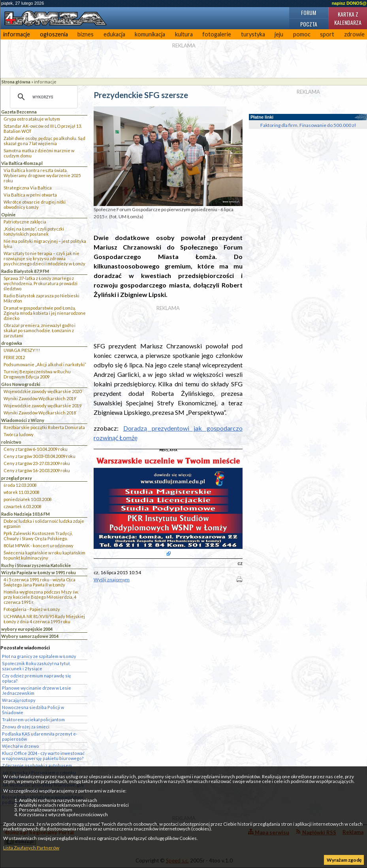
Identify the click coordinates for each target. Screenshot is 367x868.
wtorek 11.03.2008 (21, 492)
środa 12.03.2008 (20, 485)
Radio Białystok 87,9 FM (25, 271)
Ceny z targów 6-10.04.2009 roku (36, 449)
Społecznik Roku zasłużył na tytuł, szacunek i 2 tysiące (36, 666)
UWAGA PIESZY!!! (22, 350)
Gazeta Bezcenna (19, 112)
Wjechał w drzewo (21, 746)
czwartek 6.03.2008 (22, 506)
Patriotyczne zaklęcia (25, 222)
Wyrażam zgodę (344, 860)
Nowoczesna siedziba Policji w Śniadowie (33, 710)
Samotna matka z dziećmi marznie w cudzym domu (39, 153)
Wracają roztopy (19, 700)
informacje (17, 34)
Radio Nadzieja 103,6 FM (25, 514)
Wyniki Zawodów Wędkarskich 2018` (40, 413)
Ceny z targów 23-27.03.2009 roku (37, 463)
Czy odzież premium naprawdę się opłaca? (37, 678)
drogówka (12, 343)
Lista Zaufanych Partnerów (31, 848)
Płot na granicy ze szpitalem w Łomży (39, 656)
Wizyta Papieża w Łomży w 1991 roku (39, 572)
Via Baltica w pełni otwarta (30, 195)
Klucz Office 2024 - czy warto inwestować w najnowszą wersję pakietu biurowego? (43, 756)
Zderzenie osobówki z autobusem (37, 765)
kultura (184, 34)
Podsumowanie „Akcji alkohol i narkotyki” (45, 364)
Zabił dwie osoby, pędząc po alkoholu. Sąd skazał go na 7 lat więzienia (44, 141)
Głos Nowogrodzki (21, 384)
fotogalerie (217, 34)
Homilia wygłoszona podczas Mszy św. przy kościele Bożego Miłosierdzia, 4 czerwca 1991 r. (41, 597)
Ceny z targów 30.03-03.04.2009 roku (40, 456)
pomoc (302, 34)
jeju (279, 34)
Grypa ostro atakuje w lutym (32, 119)
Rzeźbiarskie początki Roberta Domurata (44, 427)
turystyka (253, 34)
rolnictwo (11, 442)
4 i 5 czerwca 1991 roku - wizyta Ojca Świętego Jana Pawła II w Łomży (40, 582)
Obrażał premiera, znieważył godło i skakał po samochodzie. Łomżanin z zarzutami (40, 330)
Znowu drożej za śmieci (26, 727)
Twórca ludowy (19, 434)
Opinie (8, 215)
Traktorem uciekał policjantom (33, 720)
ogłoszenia (54, 34)
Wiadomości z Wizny (23, 420)
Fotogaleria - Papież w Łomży (32, 609)
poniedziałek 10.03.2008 (27, 499)
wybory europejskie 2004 (27, 629)
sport (327, 34)
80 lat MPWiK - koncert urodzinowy (39, 546)
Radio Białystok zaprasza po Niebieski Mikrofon (41, 298)
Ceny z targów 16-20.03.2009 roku (37, 470)
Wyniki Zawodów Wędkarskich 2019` (40, 398)
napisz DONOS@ (349, 3)
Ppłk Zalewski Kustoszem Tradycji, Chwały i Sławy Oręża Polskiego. (38, 536)
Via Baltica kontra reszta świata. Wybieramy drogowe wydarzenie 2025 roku (42, 175)
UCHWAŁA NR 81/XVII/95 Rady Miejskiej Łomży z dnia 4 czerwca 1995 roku (44, 619)
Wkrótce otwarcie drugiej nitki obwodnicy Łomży (35, 204)
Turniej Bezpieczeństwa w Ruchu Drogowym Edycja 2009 (37, 374)
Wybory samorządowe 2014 (30, 636)
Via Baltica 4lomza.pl (22, 163)
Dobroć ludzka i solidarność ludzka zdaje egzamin (44, 524)
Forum (309, 12)
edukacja (114, 34)
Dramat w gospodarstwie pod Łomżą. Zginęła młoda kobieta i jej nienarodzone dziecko (45, 313)
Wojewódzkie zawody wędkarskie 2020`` (44, 391)
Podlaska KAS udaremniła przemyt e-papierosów (40, 736)
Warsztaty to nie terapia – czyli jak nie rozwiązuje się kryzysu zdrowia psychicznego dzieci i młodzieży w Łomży (44, 258)
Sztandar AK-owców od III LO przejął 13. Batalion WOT (43, 129)
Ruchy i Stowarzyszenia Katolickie (36, 565)
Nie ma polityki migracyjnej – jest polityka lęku (45, 244)
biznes (86, 34)
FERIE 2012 (14, 357)
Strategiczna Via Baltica (28, 188)
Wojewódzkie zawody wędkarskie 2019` (43, 406)
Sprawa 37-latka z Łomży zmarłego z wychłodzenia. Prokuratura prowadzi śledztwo (40, 283)
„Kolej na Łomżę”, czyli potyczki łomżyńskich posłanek (34, 231)
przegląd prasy (17, 478)
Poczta (309, 24)
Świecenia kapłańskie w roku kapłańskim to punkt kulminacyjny (44, 555)
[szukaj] (43, 97)
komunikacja (150, 34)
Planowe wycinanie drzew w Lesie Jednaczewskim (37, 690)
